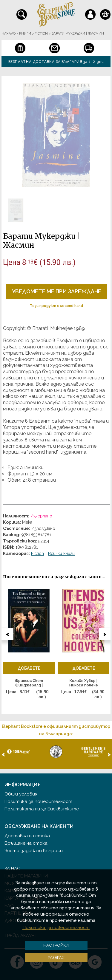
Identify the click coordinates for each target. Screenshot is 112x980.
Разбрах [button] (56, 957)
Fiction (37, 553)
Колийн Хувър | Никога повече (84, 683)
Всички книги (61, 553)
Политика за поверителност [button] (56, 928)
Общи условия (21, 794)
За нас (12, 869)
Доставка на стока (27, 836)
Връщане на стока (26, 843)
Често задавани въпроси (34, 851)
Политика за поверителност (38, 801)
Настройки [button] (56, 945)
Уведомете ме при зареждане (57, 291)
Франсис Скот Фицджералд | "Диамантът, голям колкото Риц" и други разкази (29, 683)
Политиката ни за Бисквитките (42, 809)
